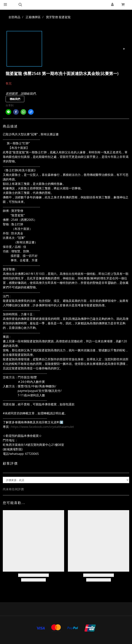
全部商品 (14, 17)
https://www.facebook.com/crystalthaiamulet (43, 427)
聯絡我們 (15, 99)
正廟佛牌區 (33, 17)
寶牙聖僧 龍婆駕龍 (58, 17)
